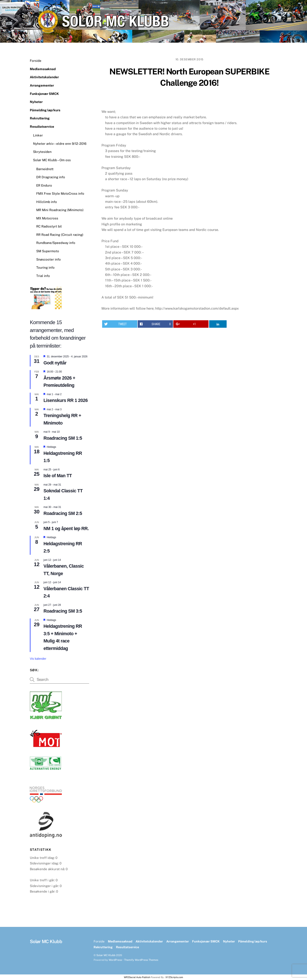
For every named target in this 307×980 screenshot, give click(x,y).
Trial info (43, 276)
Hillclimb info (47, 202)
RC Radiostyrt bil (49, 226)
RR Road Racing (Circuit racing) (60, 235)
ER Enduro (44, 185)
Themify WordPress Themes (141, 960)
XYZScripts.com (174, 977)
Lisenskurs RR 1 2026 (66, 400)
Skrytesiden (42, 152)
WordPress (115, 960)
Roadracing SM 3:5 (63, 611)
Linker (38, 135)
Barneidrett (45, 169)
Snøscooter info (49, 259)
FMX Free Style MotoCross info (60, 194)
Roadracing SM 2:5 (63, 513)
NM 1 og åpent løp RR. (66, 529)
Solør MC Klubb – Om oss (52, 160)
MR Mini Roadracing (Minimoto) (60, 210)
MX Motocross (47, 218)
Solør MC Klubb (106, 955)
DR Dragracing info (51, 177)
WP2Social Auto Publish (137, 977)
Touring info (45, 267)
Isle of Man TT (58, 476)
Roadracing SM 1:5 (63, 438)
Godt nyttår (55, 363)
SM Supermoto (48, 251)
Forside (36, 61)
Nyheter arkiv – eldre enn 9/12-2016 (60, 144)
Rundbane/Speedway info (56, 243)
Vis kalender (38, 659)
